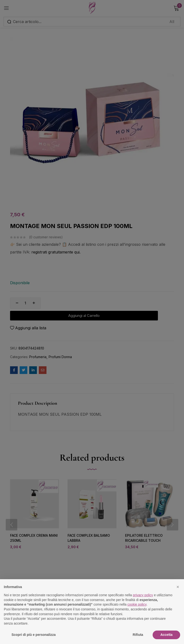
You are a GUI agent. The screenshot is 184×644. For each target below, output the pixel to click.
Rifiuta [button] (138, 635)
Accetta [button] (166, 635)
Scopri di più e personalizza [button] (34, 635)
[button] (178, 587)
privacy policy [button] (143, 595)
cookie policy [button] (137, 604)
